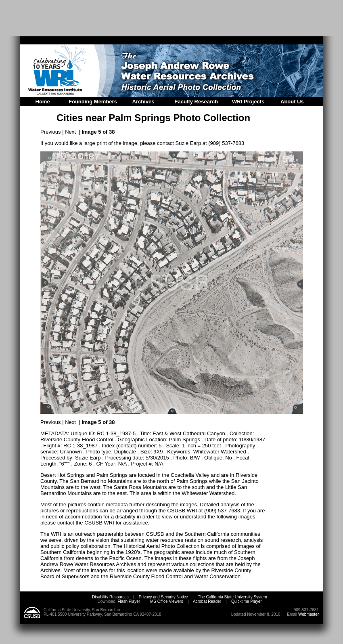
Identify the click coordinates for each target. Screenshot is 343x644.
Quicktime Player (247, 601)
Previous (51, 132)
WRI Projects (248, 102)
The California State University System (233, 597)
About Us (292, 102)
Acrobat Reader (207, 601)
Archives (143, 102)
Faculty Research (197, 102)
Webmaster (308, 614)
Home (43, 102)
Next (70, 132)
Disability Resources (110, 597)
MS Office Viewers (167, 601)
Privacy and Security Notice (163, 597)
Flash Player (128, 601)
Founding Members (93, 102)
